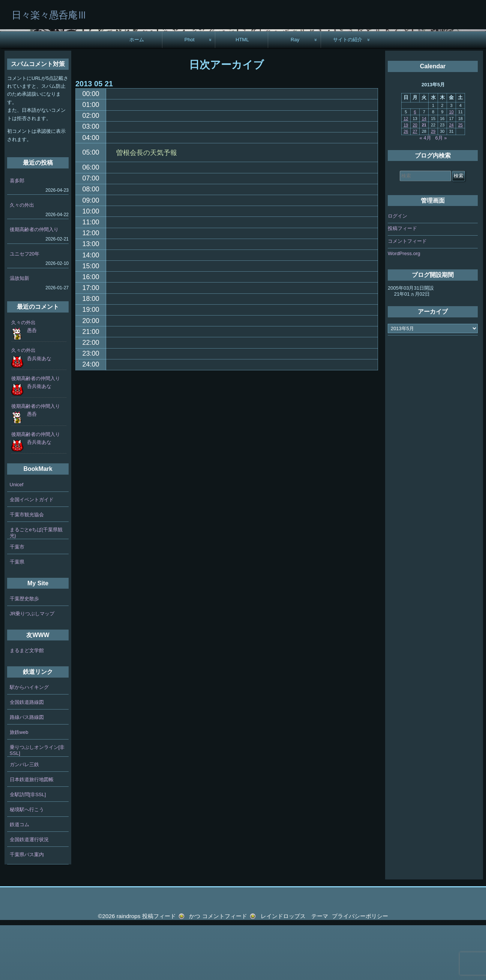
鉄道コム (19, 879)
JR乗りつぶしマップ (32, 668)
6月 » (441, 192)
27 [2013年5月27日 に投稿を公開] (415, 186)
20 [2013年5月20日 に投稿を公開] (415, 180)
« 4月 (425, 192)
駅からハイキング (29, 742)
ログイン (397, 271)
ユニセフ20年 (25, 309)
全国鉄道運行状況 (29, 894)
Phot (190, 94)
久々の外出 (22, 260)
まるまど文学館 (27, 705)
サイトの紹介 (348, 94)
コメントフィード (407, 296)
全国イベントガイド (32, 554)
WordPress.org (404, 308)
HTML (242, 94)
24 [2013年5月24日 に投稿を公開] (451, 180)
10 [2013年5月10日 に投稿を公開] (451, 167)
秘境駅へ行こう (27, 864)
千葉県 (17, 616)
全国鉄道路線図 (27, 757)
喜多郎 (17, 235)
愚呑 (32, 385)
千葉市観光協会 (27, 569)
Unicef (17, 539)
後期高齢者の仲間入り (34, 284)
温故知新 (19, 333)
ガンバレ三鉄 (24, 819)
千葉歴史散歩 (24, 653)
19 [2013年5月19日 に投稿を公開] (406, 180)
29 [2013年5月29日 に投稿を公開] (433, 186)
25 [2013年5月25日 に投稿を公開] (460, 180)
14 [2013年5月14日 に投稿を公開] (424, 173)
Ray (295, 94)
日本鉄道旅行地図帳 (32, 834)
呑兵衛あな (39, 413)
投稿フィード (402, 283)
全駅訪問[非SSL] (28, 849)
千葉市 (17, 601)
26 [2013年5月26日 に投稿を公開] (406, 186)
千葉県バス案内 (27, 909)
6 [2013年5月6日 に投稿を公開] (415, 167)
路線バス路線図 (27, 772)
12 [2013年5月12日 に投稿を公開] (406, 173)
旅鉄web (19, 787)
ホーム (137, 94)
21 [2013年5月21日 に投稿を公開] (424, 180)
